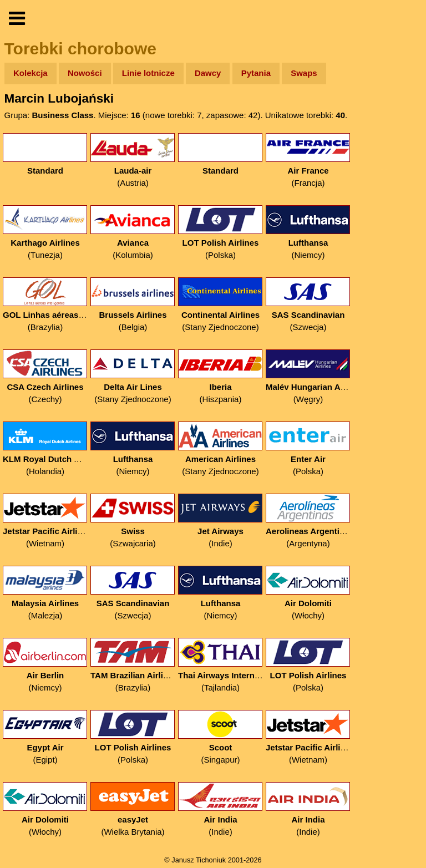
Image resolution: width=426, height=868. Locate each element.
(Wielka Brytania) (133, 809)
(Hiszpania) (220, 377)
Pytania (256, 73)
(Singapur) (220, 737)
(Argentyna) (308, 521)
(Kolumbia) (133, 233)
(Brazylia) (45, 305)
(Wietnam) (45, 521)
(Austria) (133, 161)
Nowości (85, 73)
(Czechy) (45, 377)
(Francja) (308, 161)
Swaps (304, 73)
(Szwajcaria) (133, 521)
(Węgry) (308, 377)
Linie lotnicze (148, 73)
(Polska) (220, 233)
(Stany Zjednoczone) (220, 305)
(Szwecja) (308, 305)
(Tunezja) (45, 233)
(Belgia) (133, 305)
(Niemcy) (308, 233)
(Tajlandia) (220, 665)
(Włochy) (308, 593)
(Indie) (220, 521)
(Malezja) (45, 593)
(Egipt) (45, 737)
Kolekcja (31, 73)
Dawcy (208, 73)
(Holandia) (45, 449)
